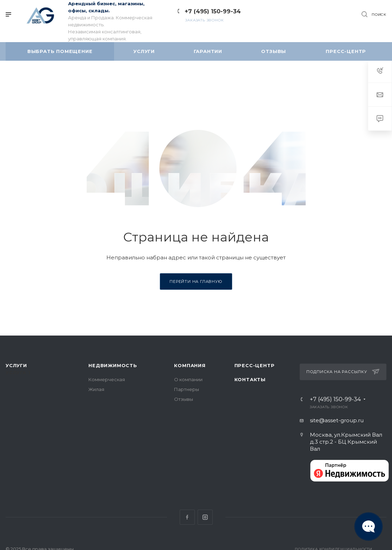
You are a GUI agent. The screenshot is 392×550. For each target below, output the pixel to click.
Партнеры (187, 389)
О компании (188, 379)
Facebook (187, 517)
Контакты (250, 379)
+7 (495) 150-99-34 (213, 11)
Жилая (96, 389)
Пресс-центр (255, 365)
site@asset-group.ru (337, 420)
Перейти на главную (196, 281)
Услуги (16, 365)
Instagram (205, 517)
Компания (190, 365)
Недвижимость (113, 365)
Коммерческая (107, 379)
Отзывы (184, 399)
